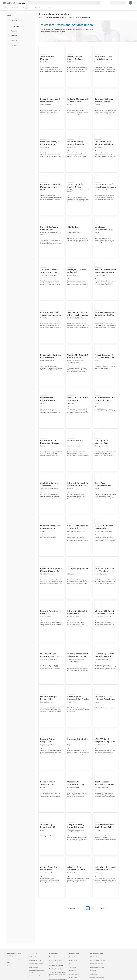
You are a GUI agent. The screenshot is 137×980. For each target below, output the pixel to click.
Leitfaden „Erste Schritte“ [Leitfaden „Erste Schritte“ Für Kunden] (35, 960)
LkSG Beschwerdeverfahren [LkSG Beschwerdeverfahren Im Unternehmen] (97, 977)
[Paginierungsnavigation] (88, 910)
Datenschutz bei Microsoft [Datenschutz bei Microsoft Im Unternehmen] (97, 967)
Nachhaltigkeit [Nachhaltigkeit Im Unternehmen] (94, 974)
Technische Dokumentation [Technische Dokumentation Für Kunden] (36, 964)
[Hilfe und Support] (103, 3)
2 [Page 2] (83, 908)
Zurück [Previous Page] (73, 908)
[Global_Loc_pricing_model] (9, 45)
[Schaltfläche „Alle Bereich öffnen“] (6, 8)
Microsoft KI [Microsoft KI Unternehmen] (72, 957)
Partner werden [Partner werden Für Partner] (53, 957)
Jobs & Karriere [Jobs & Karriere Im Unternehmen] (94, 957)
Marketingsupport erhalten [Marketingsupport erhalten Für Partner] (56, 965)
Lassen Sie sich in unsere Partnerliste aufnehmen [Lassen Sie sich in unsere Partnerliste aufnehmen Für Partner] (56, 961)
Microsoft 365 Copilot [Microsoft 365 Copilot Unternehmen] (74, 974)
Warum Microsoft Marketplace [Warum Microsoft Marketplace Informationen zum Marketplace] (15, 959)
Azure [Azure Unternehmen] (70, 964)
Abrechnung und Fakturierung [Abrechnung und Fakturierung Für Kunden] (36, 976)
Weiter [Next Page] (103, 908)
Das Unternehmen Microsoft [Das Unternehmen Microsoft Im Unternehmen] (98, 960)
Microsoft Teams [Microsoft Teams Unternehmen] (73, 977)
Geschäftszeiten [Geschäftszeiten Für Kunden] (33, 957)
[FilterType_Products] (9, 31)
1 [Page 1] (79, 908)
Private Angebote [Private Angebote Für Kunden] (33, 967)
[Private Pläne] (109, 3)
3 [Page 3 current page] (88, 908)
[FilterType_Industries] (9, 36)
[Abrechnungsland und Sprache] (118, 3)
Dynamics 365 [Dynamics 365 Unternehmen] (72, 967)
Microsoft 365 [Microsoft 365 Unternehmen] (72, 971)
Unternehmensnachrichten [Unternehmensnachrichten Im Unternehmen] (97, 964)
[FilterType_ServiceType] (9, 40)
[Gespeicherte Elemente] (106, 3)
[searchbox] (23, 20)
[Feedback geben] (101, 3)
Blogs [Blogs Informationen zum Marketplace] (8, 962)
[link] (51, 66)
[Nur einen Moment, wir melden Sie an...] (131, 3)
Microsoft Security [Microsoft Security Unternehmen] (73, 960)
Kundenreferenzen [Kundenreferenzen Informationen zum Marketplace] (12, 966)
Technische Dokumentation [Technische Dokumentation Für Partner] (56, 969)
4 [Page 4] (92, 908)
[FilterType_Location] (9, 26)
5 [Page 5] (97, 908)
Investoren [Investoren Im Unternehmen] (93, 971)
